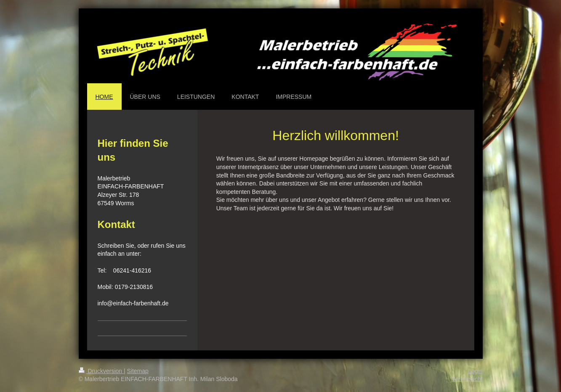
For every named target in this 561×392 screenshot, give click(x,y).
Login (475, 371)
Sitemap (138, 371)
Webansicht (467, 379)
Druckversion (101, 371)
